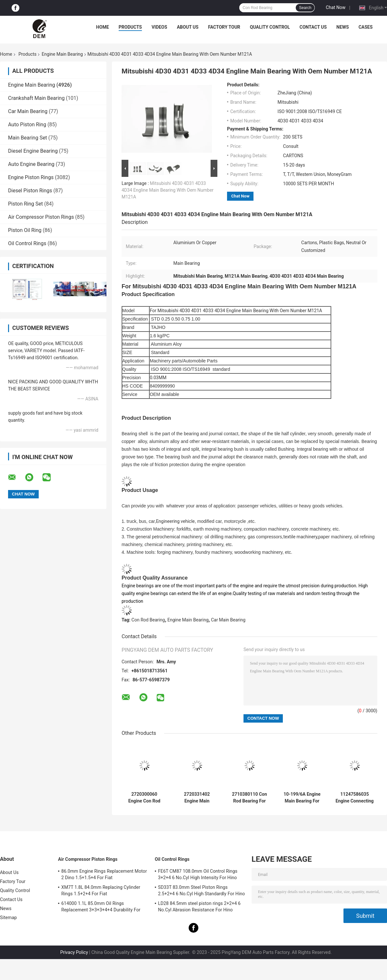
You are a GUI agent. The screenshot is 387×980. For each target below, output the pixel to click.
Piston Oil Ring (25, 230)
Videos (159, 27)
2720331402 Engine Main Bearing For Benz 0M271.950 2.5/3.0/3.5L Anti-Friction (197, 798)
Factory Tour (224, 27)
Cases (366, 27)
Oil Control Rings (27, 243)
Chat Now (336, 7)
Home (103, 27)
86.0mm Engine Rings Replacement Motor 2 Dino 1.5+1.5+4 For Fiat (104, 874)
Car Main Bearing (28, 111)
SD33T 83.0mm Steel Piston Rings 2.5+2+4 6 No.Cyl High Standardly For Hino (201, 890)
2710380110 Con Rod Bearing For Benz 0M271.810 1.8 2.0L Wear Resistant (249, 798)
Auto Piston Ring (27, 125)
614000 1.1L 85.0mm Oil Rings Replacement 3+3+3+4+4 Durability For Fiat (101, 908)
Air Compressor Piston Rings (41, 217)
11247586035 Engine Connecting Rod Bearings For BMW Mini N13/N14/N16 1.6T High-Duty (355, 798)
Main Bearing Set (28, 138)
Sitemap (8, 918)
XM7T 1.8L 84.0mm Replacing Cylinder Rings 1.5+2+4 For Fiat (101, 890)
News (343, 27)
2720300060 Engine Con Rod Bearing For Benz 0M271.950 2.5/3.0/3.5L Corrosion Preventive (144, 798)
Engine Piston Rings (31, 177)
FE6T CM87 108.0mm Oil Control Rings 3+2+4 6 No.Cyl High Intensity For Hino (198, 874)
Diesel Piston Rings (30, 191)
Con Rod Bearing (148, 620)
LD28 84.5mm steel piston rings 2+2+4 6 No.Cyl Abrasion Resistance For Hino (199, 907)
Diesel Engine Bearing (33, 151)
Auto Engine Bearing (31, 164)
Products (130, 27)
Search (305, 8)
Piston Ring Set (25, 204)
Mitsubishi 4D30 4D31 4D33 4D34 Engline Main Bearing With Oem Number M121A (168, 190)
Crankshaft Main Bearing (36, 98)
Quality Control (270, 27)
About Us (188, 27)
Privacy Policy (74, 952)
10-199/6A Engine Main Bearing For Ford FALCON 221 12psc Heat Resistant (302, 798)
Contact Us (313, 27)
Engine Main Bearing (62, 54)
